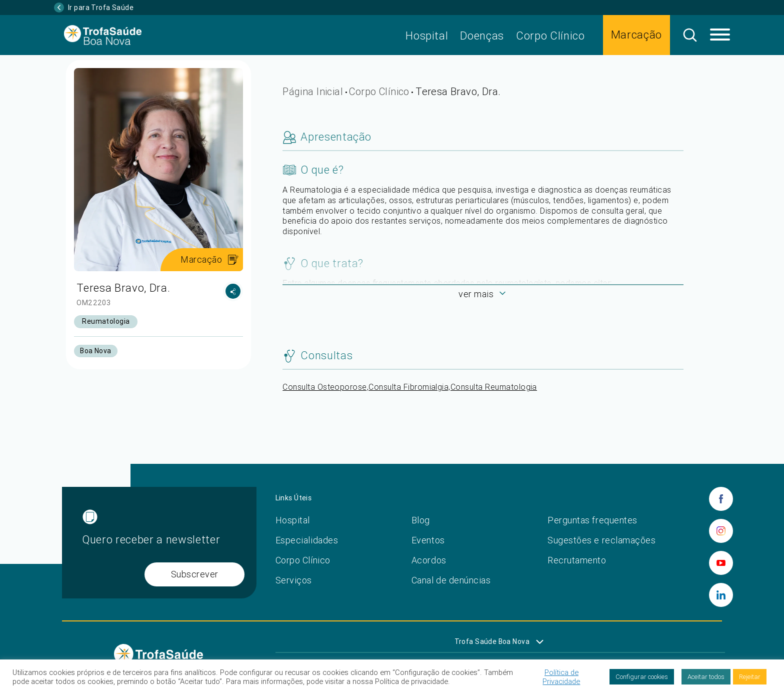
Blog (421, 520)
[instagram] (721, 531)
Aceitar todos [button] (706, 677)
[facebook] (721, 499)
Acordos (429, 560)
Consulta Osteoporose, (325, 387)
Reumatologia (106, 321)
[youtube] (721, 563)
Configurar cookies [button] (642, 677)
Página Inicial (313, 91)
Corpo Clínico (550, 36)
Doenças (482, 36)
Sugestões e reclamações (601, 540)
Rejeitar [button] (750, 677)
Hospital (427, 36)
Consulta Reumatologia (494, 387)
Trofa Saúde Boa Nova (492, 641)
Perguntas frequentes (592, 520)
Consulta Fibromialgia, (409, 387)
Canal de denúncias (451, 580)
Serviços (294, 580)
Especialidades (307, 540)
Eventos (428, 540)
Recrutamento (577, 560)
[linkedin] (721, 595)
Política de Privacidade (561, 677)
